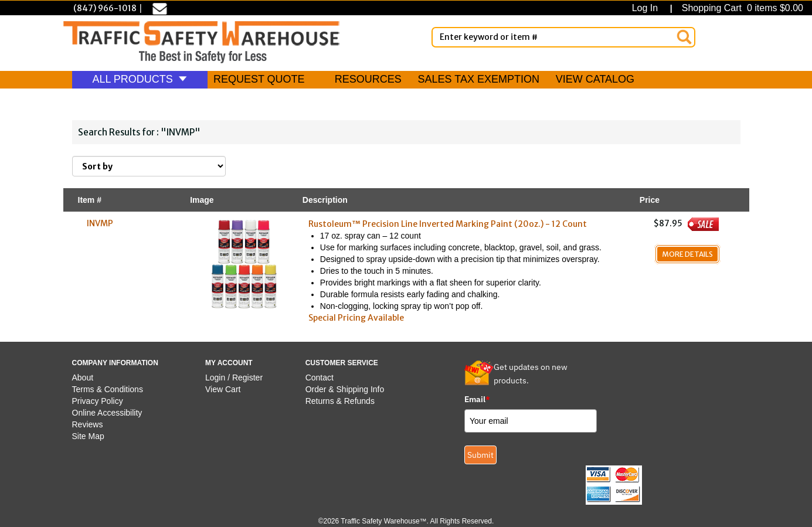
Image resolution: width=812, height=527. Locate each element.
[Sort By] (149, 166)
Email (477, 399)
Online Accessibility (107, 413)
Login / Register (234, 378)
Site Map (88, 436)
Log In (648, 8)
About (83, 378)
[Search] (684, 37)
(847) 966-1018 (105, 8)
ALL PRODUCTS (140, 79)
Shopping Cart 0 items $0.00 (741, 8)
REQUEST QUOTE (259, 79)
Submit (480, 455)
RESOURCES (368, 79)
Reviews (88, 424)
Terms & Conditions (108, 389)
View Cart (223, 389)
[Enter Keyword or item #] (563, 37)
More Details (687, 254)
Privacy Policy (98, 401)
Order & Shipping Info (345, 389)
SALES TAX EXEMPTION (479, 79)
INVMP (100, 223)
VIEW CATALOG (595, 79)
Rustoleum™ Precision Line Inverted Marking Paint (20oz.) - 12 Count (448, 224)
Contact (320, 378)
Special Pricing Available (356, 318)
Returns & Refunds (340, 401)
